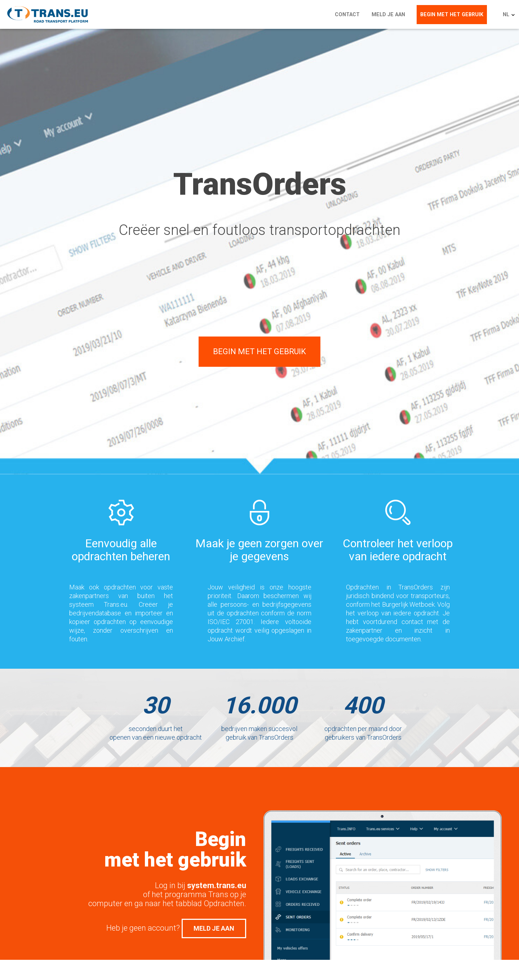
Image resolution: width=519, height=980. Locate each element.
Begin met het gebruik (454, 14)
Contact (352, 14)
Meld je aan (393, 14)
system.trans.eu (217, 885)
